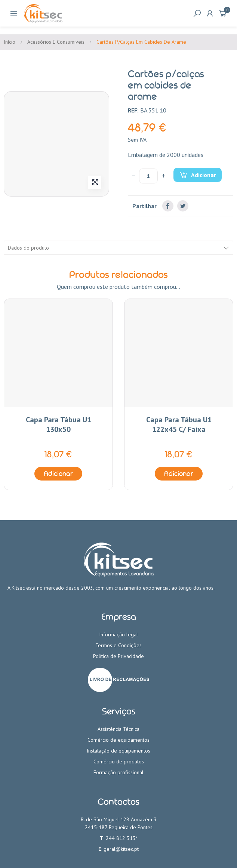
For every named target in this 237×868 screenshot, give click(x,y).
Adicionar (203, 175)
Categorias (14, 13)
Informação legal (118, 634)
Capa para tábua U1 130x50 (59, 424)
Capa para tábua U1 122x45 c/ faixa (179, 424)
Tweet (183, 206)
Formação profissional (118, 772)
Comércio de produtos (119, 762)
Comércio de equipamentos (118, 740)
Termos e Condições (118, 645)
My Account (210, 13)
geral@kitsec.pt (121, 849)
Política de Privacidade (118, 656)
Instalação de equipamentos (118, 751)
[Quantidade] (148, 176)
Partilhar (168, 206)
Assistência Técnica (118, 729)
